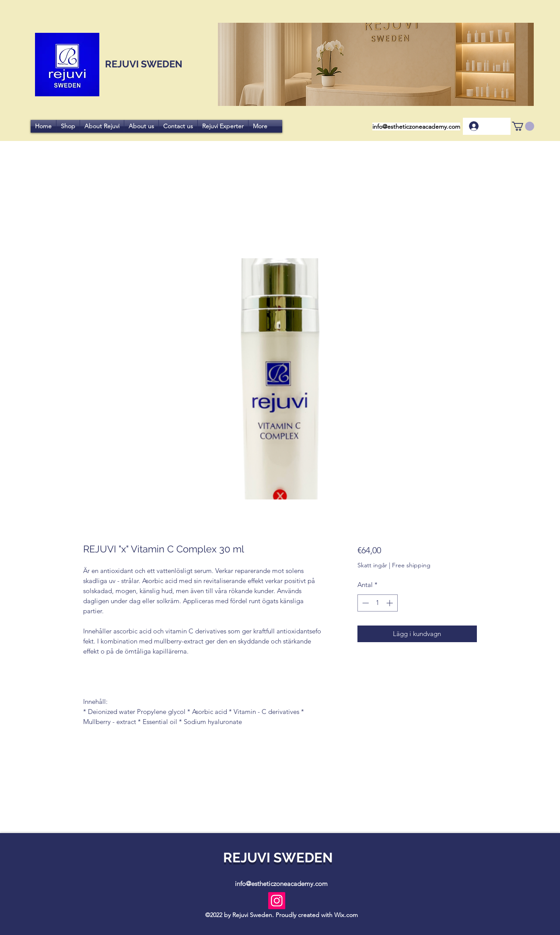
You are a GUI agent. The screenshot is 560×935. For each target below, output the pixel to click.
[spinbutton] (377, 603)
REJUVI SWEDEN (143, 64)
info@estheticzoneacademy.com (416, 127)
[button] (523, 126)
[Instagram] (277, 901)
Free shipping (411, 565)
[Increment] (390, 603)
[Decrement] (365, 603)
